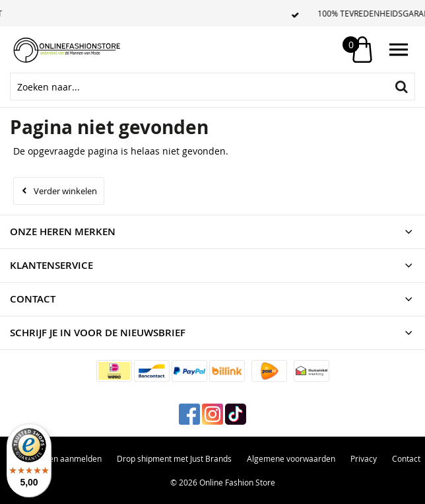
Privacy (364, 458)
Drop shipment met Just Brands (174, 458)
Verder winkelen (65, 191)
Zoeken (401, 87)
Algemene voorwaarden (291, 458)
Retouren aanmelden (63, 458)
